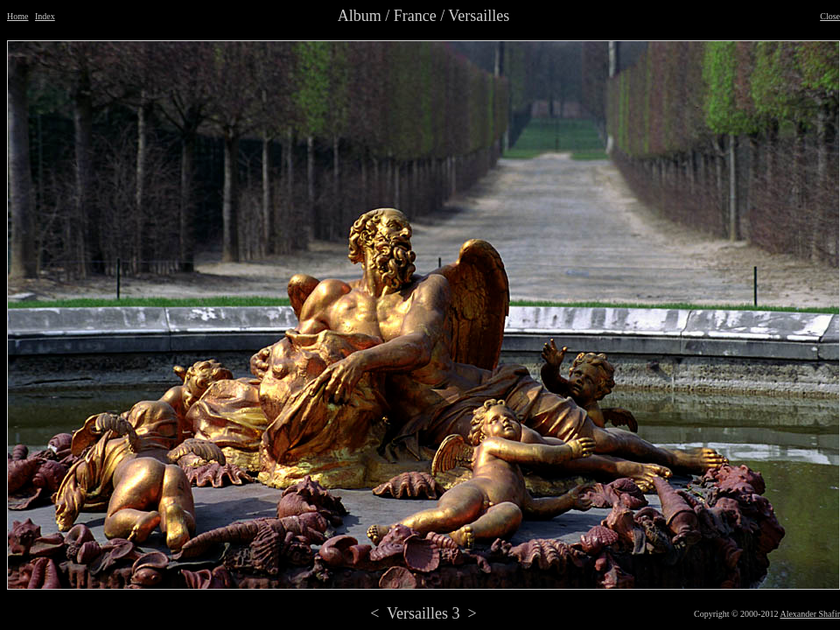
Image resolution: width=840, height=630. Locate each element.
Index (45, 16)
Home (17, 16)
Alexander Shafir (810, 614)
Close (830, 16)
